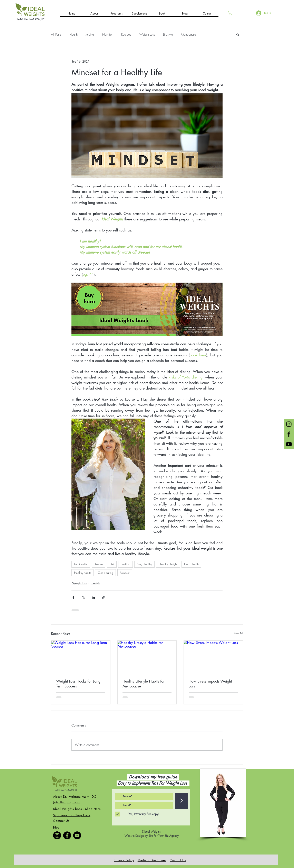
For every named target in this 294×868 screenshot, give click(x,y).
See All (239, 633)
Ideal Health (191, 564)
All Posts (56, 35)
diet (112, 564)
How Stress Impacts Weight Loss (210, 684)
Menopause (189, 35)
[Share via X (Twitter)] (83, 597)
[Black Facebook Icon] (289, 434)
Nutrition (108, 35)
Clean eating (105, 573)
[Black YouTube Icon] (289, 444)
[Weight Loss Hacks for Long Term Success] (81, 657)
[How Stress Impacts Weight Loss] (213, 657)
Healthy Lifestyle (168, 564)
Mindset (125, 573)
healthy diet (81, 564)
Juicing (90, 35)
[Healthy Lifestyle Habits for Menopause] (147, 657)
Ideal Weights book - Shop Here (77, 809)
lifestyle (99, 564)
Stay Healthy (144, 564)
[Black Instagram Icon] (289, 424)
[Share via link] (103, 597)
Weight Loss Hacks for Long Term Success (78, 684)
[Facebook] (67, 835)
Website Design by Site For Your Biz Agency (152, 836)
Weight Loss (147, 35)
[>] (182, 801)
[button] (230, 13)
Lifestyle (168, 35)
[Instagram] (57, 835)
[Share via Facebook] (73, 597)
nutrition (125, 564)
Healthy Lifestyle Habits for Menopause (144, 684)
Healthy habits (82, 573)
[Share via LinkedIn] (93, 597)
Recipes (126, 35)
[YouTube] (77, 835)
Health (73, 35)
